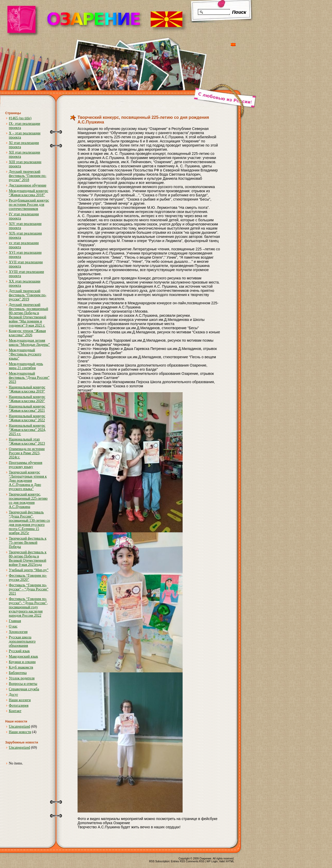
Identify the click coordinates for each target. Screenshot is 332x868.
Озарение (205, 859)
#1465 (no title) (20, 118)
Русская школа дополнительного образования (22, 641)
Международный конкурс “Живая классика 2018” (29, 193)
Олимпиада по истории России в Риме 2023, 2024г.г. (27, 453)
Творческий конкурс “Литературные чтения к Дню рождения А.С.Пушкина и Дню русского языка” (28, 481)
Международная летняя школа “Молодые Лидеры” (29, 343)
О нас (13, 626)
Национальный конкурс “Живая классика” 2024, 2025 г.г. (27, 430)
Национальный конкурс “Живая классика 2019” (27, 389)
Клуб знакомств (21, 667)
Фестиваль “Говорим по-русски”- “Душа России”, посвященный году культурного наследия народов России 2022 (28, 607)
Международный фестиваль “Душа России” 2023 (29, 378)
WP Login (212, 861)
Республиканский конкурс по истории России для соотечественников (29, 205)
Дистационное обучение (28, 185)
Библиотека (18, 673)
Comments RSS (195, 861)
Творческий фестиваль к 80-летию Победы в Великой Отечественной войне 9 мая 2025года (28, 558)
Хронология (18, 632)
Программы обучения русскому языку (26, 465)
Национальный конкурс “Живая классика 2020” (27, 399)
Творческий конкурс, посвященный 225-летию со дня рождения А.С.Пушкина (28, 501)
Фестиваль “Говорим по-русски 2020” (28, 578)
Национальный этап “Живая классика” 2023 (27, 441)
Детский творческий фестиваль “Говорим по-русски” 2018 (28, 176)
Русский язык (19, 651)
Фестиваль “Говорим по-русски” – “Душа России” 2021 (29, 589)
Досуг (13, 695)
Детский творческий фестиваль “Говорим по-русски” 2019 (28, 295)
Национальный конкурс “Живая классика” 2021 (27, 408)
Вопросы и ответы (23, 684)
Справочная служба (24, 689)
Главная (15, 621)
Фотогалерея (19, 705)
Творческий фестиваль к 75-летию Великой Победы (28, 543)
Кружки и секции (22, 662)
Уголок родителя (22, 678)
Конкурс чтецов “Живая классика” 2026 (27, 333)
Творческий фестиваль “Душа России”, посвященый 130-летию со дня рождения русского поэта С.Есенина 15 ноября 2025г (29, 523)
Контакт (15, 711)
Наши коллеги (20, 700)
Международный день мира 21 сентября (26, 366)
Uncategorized (19, 726)
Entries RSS (178, 861)
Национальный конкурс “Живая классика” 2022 (27, 418)
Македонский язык (23, 656)
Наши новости (20, 732)
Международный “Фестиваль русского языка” (25, 354)
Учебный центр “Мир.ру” (29, 570)
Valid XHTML (227, 861)
